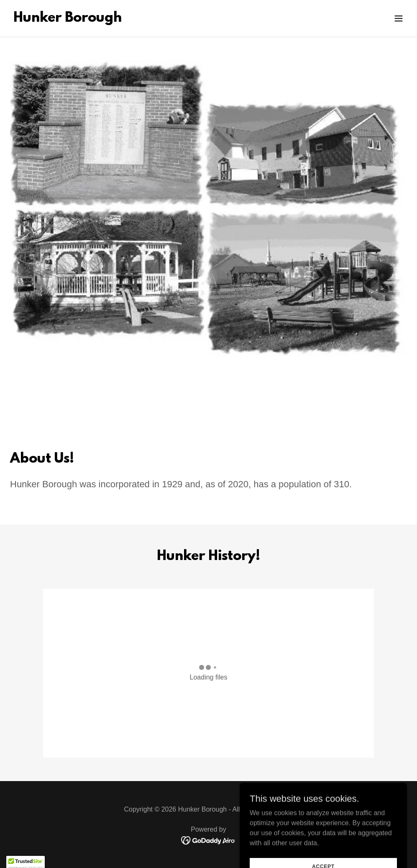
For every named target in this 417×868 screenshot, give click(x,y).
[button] (399, 18)
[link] (68, 19)
